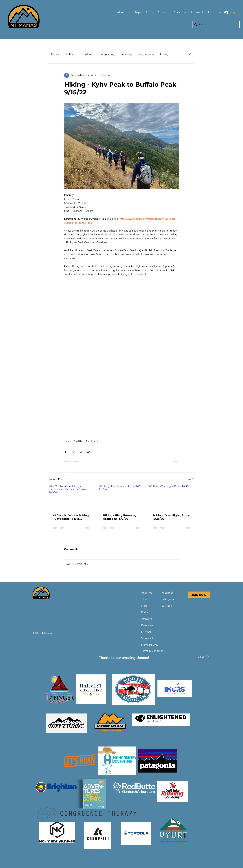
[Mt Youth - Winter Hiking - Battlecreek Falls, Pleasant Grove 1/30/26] (71, 497)
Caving (164, 54)
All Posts (54, 54)
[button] (124, 13)
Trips (144, 599)
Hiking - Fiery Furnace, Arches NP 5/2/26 (119, 517)
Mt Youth (146, 632)
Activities (146, 619)
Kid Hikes (70, 54)
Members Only (149, 645)
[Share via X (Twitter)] (73, 452)
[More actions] (177, 75)
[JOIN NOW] (199, 595)
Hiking (68, 441)
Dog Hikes (87, 54)
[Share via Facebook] (66, 452)
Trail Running (92, 441)
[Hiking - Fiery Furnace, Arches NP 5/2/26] (122, 497)
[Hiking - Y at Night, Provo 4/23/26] (172, 497)
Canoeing (126, 54)
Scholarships (148, 638)
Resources (147, 625)
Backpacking (107, 54)
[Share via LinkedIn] (81, 452)
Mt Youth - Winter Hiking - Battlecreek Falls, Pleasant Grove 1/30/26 (71, 517)
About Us (147, 593)
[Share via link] (88, 452)
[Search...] (216, 25)
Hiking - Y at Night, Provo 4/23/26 (172, 517)
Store (144, 606)
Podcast (146, 612)
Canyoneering (146, 54)
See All (191, 479)
